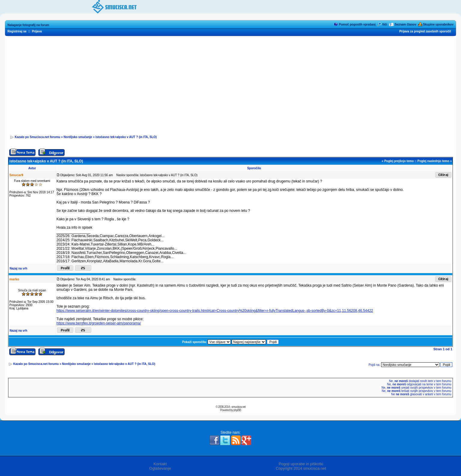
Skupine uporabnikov (438, 24)
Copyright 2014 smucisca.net (301, 468)
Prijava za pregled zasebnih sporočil (425, 31)
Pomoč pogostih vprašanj (357, 24)
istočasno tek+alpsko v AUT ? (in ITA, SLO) (126, 137)
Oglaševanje (160, 468)
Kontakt (160, 464)
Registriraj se (17, 31)
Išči (385, 24)
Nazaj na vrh (18, 268)
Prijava (37, 31)
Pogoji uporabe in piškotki (301, 464)
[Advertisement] (230, 84)
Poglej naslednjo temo (433, 161)
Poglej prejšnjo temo (399, 161)
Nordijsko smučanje (78, 137)
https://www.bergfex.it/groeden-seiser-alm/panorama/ (99, 323)
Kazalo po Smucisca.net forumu (38, 137)
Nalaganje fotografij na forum (28, 25)
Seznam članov (405, 24)
